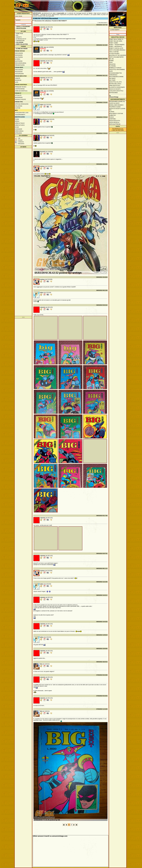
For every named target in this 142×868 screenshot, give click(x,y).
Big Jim (111, 59)
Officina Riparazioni (22, 104)
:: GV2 (17, 35)
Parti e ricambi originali (117, 50)
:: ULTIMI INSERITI (114, 30)
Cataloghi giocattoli (116, 91)
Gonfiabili (113, 119)
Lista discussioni (103, 23)
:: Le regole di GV (21, 39)
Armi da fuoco (20, 125)
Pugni (17, 119)
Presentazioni (20, 65)
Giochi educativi (115, 121)
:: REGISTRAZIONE (21, 28)
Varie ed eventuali (21, 91)
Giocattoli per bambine (117, 70)
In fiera (18, 59)
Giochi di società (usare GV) (117, 109)
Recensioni (19, 55)
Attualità (18, 95)
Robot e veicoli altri (116, 48)
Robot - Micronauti (116, 46)
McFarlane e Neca (115, 84)
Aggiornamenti (20, 115)
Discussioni (19, 53)
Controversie (20, 89)
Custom (18, 108)
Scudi (17, 127)
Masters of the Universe (118, 55)
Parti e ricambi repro (116, 57)
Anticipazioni (19, 74)
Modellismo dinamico (116, 105)
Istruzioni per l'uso (22, 113)
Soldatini (112, 64)
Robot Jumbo (114, 43)
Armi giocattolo (115, 86)
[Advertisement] (90, 5)
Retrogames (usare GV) (117, 102)
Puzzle (112, 117)
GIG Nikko (112, 78)
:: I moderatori (20, 41)
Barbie (111, 61)
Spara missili (19, 131)
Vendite (18, 78)
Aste (17, 82)
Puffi (111, 71)
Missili (17, 121)
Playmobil (113, 66)
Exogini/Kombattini (115, 73)
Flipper (112, 112)
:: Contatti (18, 37)
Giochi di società (115, 89)
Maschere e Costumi (116, 114)
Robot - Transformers (117, 45)
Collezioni (19, 106)
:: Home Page (19, 34)
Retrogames (113, 93)
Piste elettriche (115, 124)
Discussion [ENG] (21, 63)
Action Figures (114, 54)
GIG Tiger (112, 80)
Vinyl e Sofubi (114, 52)
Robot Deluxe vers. (116, 41)
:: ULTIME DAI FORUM (21, 49)
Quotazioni (19, 61)
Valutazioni (19, 57)
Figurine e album (115, 107)
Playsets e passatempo (117, 87)
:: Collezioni (19, 42)
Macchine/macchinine (116, 77)
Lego (111, 62)
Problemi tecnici (21, 87)
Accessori (19, 129)
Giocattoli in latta (115, 82)
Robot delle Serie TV (116, 39)
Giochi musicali (114, 122)
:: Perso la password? (23, 27)
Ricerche (18, 80)
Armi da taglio (20, 123)
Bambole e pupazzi (115, 68)
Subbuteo (113, 115)
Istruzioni (18, 133)
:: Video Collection (21, 44)
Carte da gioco (114, 103)
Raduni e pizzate (20, 99)
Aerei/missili (113, 75)
